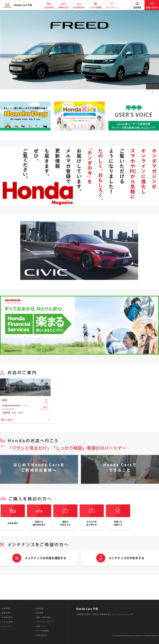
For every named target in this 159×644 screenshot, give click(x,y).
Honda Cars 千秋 (25, 5)
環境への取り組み (43, 617)
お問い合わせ (152, 7)
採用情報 (137, 7)
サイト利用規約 (42, 631)
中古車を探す (81, 7)
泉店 (5, 420)
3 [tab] (157, 92)
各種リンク (41, 626)
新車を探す (66, 7)
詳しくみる (7, 440)
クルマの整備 (98, 7)
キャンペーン (114, 7)
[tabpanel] (79, 50)
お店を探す (51, 7)
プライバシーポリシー (45, 622)
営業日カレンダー (45, 422)
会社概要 (40, 613)
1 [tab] (152, 92)
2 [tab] (155, 92)
